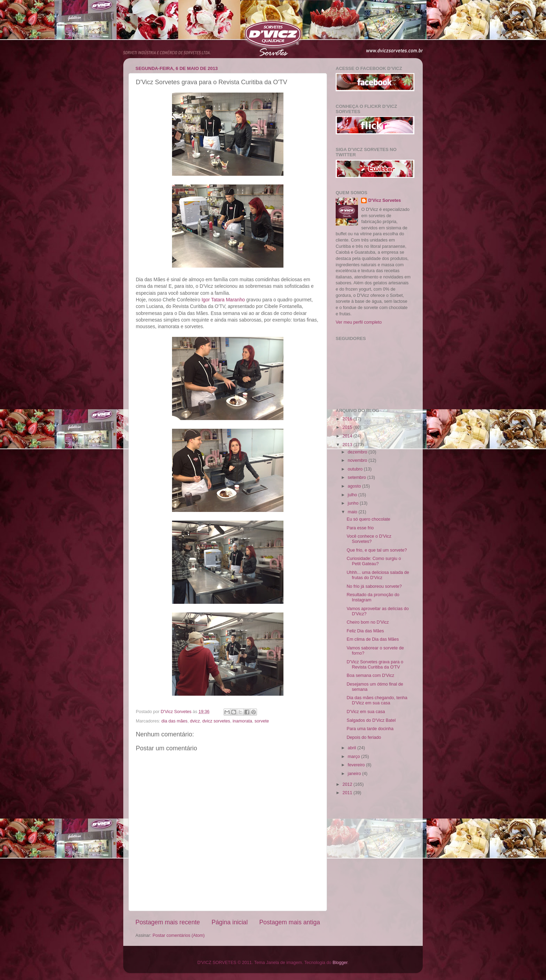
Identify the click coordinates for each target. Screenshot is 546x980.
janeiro (355, 774)
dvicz (195, 721)
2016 (348, 419)
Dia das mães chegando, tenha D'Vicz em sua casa (377, 700)
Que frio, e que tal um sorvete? (377, 550)
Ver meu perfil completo (359, 322)
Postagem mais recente (168, 922)
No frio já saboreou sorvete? (374, 586)
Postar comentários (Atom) (179, 935)
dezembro (358, 452)
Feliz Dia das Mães (365, 631)
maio (353, 512)
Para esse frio (360, 528)
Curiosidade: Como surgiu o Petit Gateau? (374, 561)
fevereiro (357, 765)
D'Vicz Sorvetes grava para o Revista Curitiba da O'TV (375, 665)
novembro (358, 460)
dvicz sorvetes (216, 721)
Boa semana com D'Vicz (370, 675)
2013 (348, 445)
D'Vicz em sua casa (366, 712)
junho (354, 503)
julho (353, 495)
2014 (348, 436)
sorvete (262, 721)
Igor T (223, 300)
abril (353, 748)
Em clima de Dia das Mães (373, 639)
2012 (348, 784)
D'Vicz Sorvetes (384, 200)
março (355, 757)
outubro (356, 469)
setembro (358, 477)
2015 (348, 427)
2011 (348, 793)
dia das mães (175, 721)
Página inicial (229, 922)
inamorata (242, 721)
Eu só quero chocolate (368, 519)
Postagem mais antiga (290, 922)
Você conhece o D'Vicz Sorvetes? (369, 539)
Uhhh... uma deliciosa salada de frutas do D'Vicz (378, 575)
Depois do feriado (364, 737)
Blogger (340, 963)
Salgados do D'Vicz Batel (371, 720)
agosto (355, 486)
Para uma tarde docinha (370, 729)
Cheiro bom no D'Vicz (368, 622)
